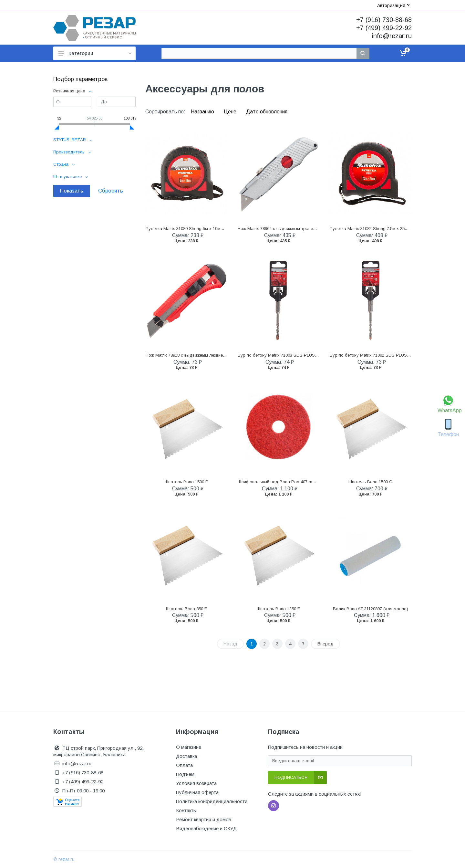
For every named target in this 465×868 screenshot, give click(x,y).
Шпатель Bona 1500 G (370, 482)
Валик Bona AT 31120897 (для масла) (371, 609)
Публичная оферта (197, 792)
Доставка (186, 756)
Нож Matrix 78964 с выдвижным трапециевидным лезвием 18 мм (302, 229)
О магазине (189, 747)
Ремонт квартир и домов (204, 819)
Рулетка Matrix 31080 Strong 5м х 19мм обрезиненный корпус (207, 229)
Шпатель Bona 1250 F (278, 609)
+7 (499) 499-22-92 (384, 28)
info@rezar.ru (392, 36)
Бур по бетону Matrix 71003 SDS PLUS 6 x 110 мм (287, 355)
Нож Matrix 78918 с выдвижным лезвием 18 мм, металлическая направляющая (225, 355)
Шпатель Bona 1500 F (186, 482)
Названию (203, 112)
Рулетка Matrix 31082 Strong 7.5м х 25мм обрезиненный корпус (393, 229)
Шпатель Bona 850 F (186, 609)
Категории (95, 53)
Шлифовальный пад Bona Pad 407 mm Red (281, 482)
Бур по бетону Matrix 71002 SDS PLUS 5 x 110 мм (379, 355)
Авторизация (393, 5)
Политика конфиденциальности (212, 801)
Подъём (185, 774)
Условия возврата (196, 783)
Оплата (184, 765)
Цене (231, 112)
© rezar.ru (64, 859)
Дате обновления (267, 112)
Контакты (186, 810)
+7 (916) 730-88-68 (384, 20)
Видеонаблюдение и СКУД (206, 828)
